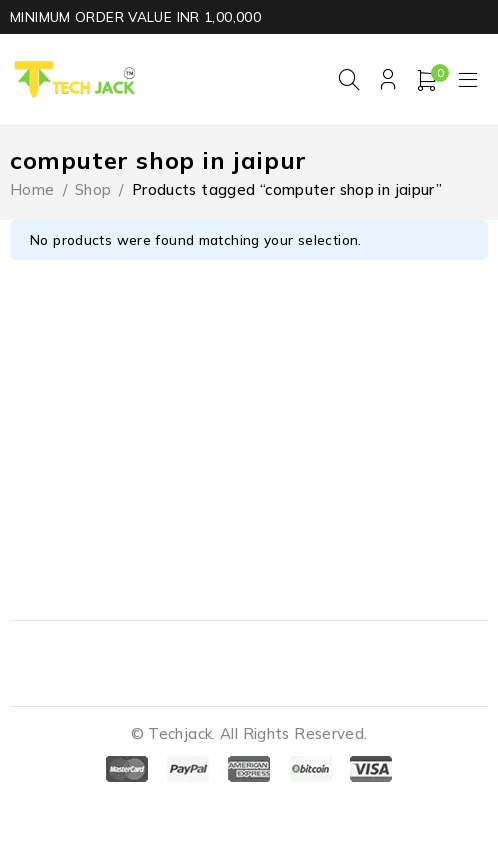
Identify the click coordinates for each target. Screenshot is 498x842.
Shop (93, 189)
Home (32, 189)
